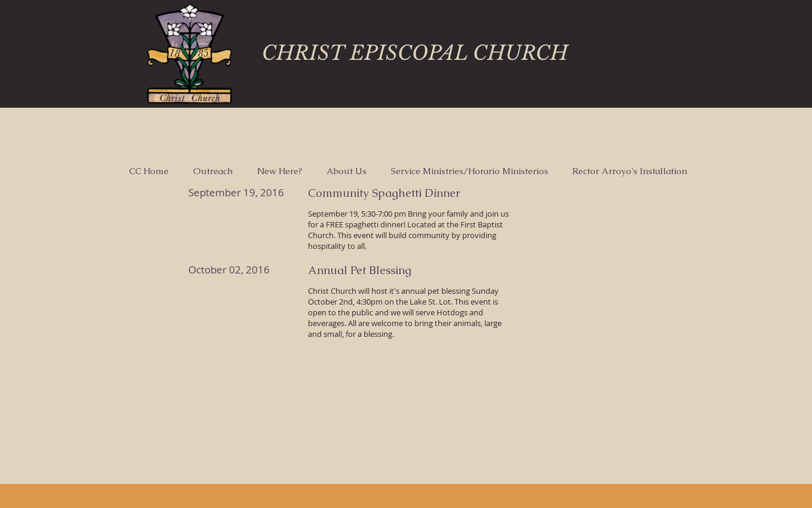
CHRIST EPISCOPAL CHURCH (415, 53)
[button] (213, 171)
